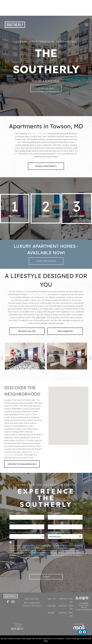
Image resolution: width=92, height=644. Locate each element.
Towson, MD (67, 126)
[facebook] (8, 602)
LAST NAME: (54, 513)
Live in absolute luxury (37, 294)
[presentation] (28, 567)
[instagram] (13, 602)
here (17, 557)
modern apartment (39, 133)
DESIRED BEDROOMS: (19, 532)
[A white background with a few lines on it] (15, 209)
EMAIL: (13, 523)
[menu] (87, 25)
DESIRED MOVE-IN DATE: (59, 532)
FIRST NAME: (15, 513)
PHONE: (51, 523)
